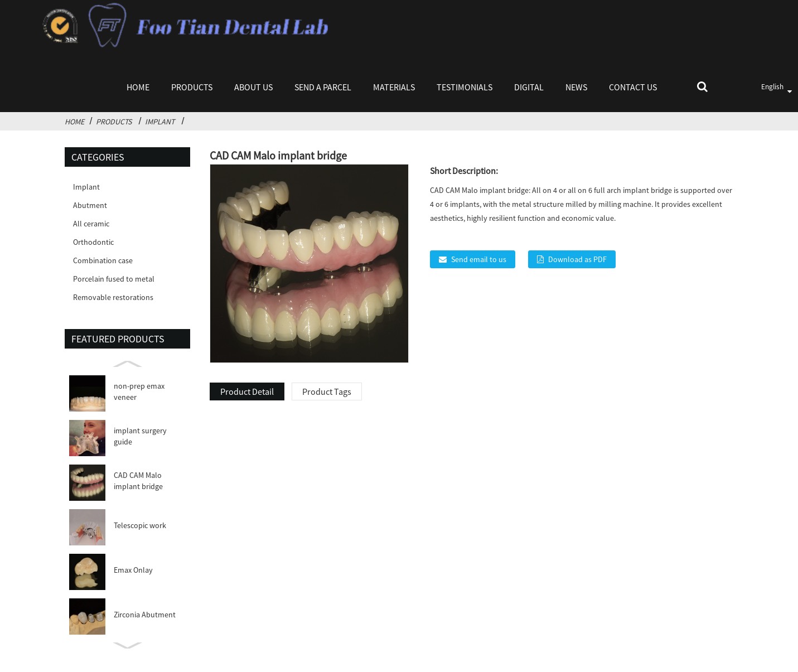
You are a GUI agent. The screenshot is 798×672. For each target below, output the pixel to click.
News (576, 87)
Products (192, 87)
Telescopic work (140, 525)
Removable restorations (113, 297)
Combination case (103, 260)
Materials (394, 87)
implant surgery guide (140, 436)
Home (138, 87)
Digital (529, 87)
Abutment (90, 205)
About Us (253, 87)
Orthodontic (93, 242)
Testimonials (465, 87)
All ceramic (91, 224)
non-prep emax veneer (139, 391)
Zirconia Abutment (145, 615)
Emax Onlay (133, 570)
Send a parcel (323, 87)
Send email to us (479, 259)
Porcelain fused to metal (114, 279)
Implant (160, 122)
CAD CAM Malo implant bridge (138, 481)
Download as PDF (577, 259)
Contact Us (633, 87)
